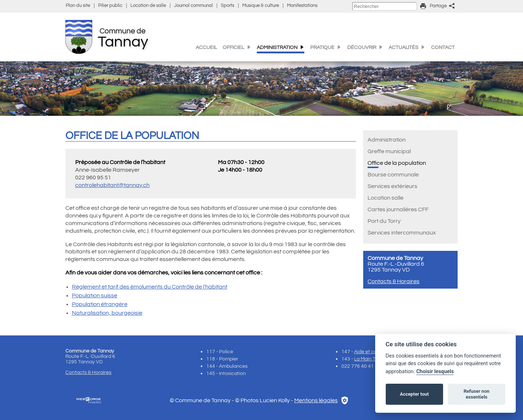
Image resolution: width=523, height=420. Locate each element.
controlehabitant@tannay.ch (112, 185)
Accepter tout (414, 394)
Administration (387, 140)
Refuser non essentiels (476, 394)
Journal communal (193, 6)
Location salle (386, 198)
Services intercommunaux (402, 233)
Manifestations (302, 6)
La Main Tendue (372, 359)
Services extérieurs (392, 186)
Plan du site (78, 6)
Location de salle (148, 6)
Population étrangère (100, 304)
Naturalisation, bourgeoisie (107, 313)
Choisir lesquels (435, 372)
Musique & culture (261, 6)
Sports (228, 6)
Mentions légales (316, 400)
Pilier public (110, 6)
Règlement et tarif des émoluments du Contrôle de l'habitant (150, 287)
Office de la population (397, 163)
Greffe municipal (389, 151)
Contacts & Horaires (394, 281)
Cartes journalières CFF (398, 209)
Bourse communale (393, 175)
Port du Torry (384, 221)
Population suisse (95, 295)
